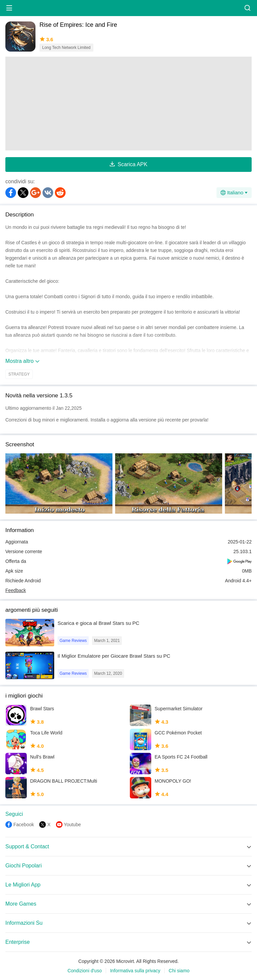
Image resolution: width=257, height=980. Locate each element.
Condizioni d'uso (85, 971)
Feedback (16, 590)
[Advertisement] (128, 104)
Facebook (24, 825)
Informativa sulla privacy (135, 971)
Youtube (72, 825)
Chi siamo (179, 971)
